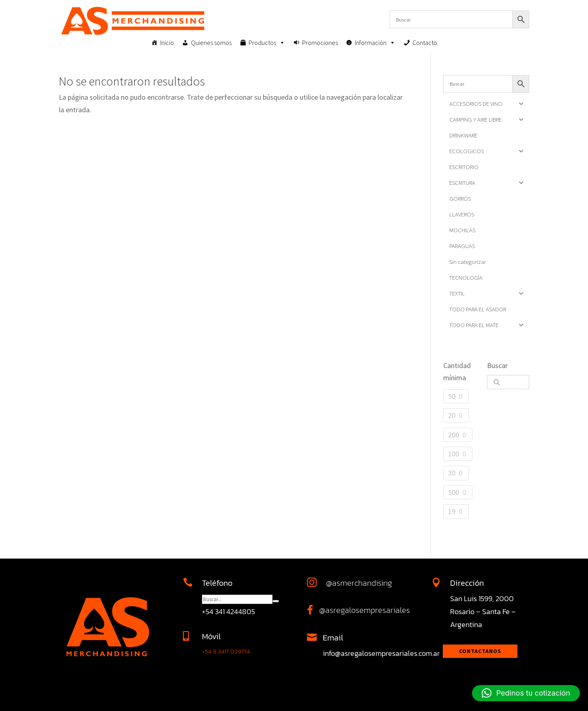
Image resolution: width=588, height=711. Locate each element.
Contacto (425, 43)
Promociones (320, 43)
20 (452, 415)
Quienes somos (211, 43)
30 (452, 473)
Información (375, 43)
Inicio (167, 43)
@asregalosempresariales (365, 610)
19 (452, 511)
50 (452, 396)
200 (454, 435)
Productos (267, 43)
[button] (526, 693)
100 (454, 454)
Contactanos (480, 651)
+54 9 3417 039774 (226, 651)
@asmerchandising (359, 583)
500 (454, 492)
